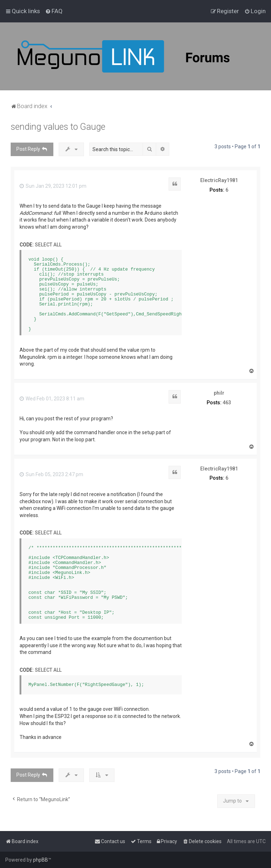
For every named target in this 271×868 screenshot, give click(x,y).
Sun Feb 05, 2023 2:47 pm (51, 474)
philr (219, 393)
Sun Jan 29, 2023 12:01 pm (53, 186)
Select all (48, 245)
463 (227, 403)
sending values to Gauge (58, 127)
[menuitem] (54, 11)
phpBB (41, 860)
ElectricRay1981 (219, 180)
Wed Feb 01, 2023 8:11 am (52, 399)
